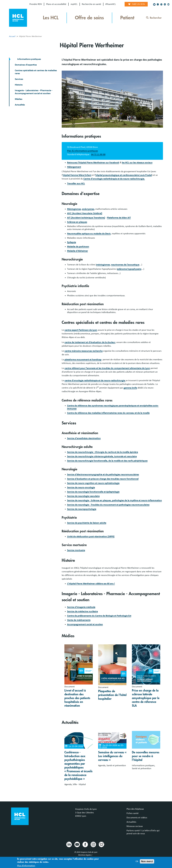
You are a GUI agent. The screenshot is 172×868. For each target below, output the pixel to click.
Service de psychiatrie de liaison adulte (87, 523)
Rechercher (154, 18)
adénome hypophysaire (129, 269)
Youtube (77, 844)
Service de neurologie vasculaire (83, 496)
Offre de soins (89, 18)
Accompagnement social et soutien (85, 624)
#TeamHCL (111, 4)
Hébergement (74, 167)
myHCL (74, 4)
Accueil (12, 36)
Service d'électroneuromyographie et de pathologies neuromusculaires (103, 475)
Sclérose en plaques (77, 222)
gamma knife (130, 388)
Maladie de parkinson (78, 247)
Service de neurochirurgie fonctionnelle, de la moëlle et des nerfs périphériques (107, 461)
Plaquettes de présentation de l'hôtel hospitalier (112, 695)
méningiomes (103, 265)
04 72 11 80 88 (98, 154)
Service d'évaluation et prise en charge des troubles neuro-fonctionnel (103, 479)
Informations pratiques (29, 59)
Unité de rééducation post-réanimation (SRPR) (91, 536)
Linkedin (69, 844)
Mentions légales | (85, 855)
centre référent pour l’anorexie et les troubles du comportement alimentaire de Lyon (107, 368)
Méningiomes (74, 209)
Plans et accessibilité (56, 4)
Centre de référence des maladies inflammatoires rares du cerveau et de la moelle (108, 413)
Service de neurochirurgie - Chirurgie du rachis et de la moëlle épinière (103, 452)
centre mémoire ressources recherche (84, 351)
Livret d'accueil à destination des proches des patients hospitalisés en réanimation (77, 698)
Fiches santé (133, 813)
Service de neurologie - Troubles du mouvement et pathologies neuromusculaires (108, 505)
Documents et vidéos (137, 818)
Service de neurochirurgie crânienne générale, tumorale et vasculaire (102, 456)
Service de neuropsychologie (82, 509)
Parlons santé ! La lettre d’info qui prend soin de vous (143, 832)
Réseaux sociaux (135, 826)
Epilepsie (72, 242)
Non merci (147, 862)
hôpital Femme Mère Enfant (77, 175)
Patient (127, 18)
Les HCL (51, 18)
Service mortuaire (76, 550)
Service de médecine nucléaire (82, 611)
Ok (137, 862)
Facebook (85, 844)
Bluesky (101, 844)
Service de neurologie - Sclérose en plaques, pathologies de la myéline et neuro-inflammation (114, 500)
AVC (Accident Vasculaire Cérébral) (85, 213)
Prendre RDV (36, 4)
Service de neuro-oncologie (81, 487)
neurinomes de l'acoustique (125, 265)
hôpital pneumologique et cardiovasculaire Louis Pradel (124, 175)
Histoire (19, 85)
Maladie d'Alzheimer (77, 251)
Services (19, 79)
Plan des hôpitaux (135, 809)
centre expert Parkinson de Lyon (81, 330)
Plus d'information (26, 866)
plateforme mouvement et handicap (83, 360)
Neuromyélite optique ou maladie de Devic (89, 234)
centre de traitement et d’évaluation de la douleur (90, 342)
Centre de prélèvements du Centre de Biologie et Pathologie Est (99, 616)
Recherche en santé (91, 4)
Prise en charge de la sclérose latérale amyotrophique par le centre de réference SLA (146, 698)
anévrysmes (88, 209)
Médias (19, 99)
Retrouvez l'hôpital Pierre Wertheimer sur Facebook (93, 163)
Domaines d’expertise (26, 65)
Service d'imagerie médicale (81, 607)
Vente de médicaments (79, 620)
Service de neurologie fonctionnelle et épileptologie (93, 492)
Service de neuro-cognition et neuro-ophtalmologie (93, 483)
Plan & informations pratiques (82, 151)
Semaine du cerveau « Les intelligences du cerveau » (112, 756)
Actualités (20, 105)
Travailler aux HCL (76, 184)
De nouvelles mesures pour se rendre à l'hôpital (146, 756)
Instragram (93, 844)
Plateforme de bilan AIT (119, 218)
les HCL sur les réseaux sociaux (137, 163)
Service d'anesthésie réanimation (84, 438)
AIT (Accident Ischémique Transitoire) (86, 218)
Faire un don (138, 4)
